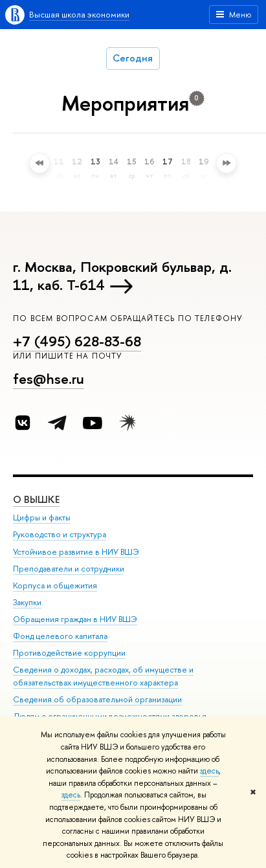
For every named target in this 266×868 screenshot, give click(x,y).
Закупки (27, 602)
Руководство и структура (60, 534)
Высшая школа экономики (79, 14)
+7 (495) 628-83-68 (77, 341)
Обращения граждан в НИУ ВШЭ (75, 619)
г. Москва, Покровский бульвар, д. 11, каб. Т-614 (122, 276)
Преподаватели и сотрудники (69, 568)
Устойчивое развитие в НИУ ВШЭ (76, 551)
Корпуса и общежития (55, 585)
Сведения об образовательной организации (97, 699)
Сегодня (133, 58)
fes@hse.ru (49, 379)
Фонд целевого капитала (60, 636)
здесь (209, 771)
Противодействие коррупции (69, 653)
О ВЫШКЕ (36, 499)
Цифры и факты (42, 517)
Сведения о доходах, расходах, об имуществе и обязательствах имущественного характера (103, 676)
